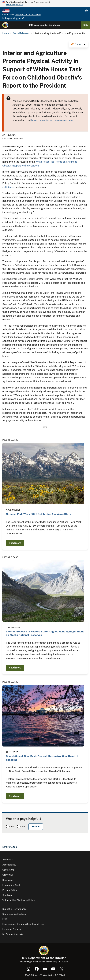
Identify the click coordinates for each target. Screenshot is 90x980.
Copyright (7, 875)
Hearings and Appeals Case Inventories (23, 924)
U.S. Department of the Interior (45, 25)
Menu (85, 25)
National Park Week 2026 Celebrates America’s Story (38, 514)
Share (78, 44)
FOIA (5, 919)
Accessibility (9, 865)
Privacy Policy (10, 890)
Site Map (7, 895)
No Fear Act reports (13, 934)
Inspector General (12, 929)
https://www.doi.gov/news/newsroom (52, 120)
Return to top (10, 847)
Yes (13, 827)
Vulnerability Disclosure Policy (19, 900)
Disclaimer (8, 880)
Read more (15, 543)
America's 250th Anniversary (28, 15)
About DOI (8, 860)
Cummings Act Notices (14, 914)
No (23, 827)
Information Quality (12, 885)
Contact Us (8, 870)
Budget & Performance (14, 909)
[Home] (5, 25)
